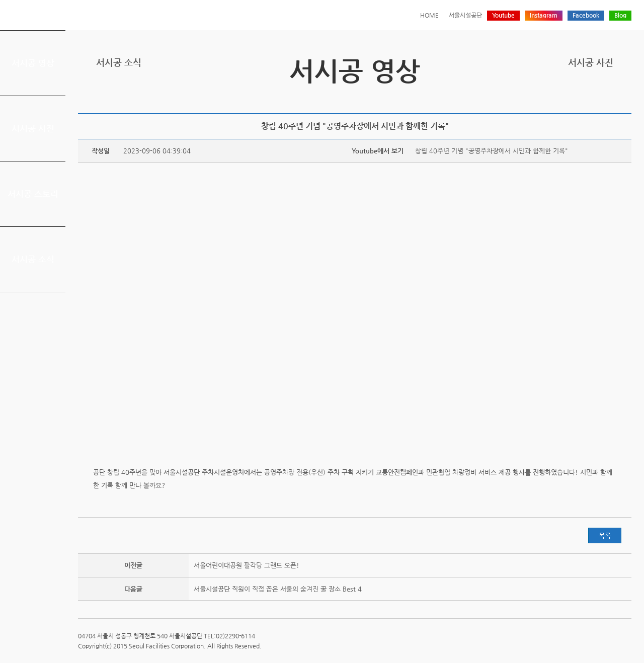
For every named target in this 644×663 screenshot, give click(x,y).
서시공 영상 (33, 63)
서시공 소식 (33, 259)
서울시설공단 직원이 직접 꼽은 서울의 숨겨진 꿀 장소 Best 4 (278, 589)
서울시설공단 (465, 15)
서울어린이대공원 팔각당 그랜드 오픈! (247, 565)
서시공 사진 (33, 128)
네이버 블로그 (610, 97)
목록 (605, 535)
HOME (429, 15)
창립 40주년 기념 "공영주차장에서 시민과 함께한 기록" (492, 151)
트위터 (579, 97)
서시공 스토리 (33, 194)
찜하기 (625, 97)
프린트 (563, 97)
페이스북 (594, 97)
